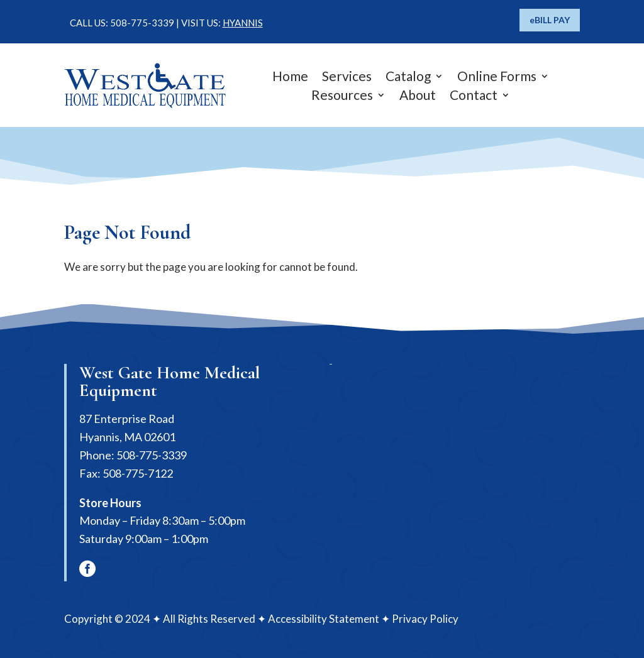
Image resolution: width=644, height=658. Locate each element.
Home (290, 78)
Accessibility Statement (324, 619)
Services (347, 78)
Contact (474, 96)
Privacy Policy (425, 619)
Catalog (408, 78)
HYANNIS (243, 23)
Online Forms (497, 78)
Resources (342, 96)
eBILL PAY (550, 20)
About (418, 96)
